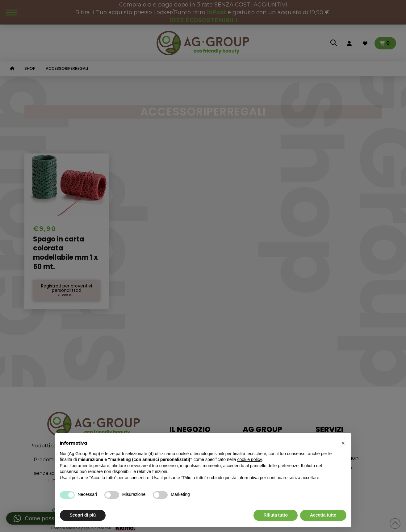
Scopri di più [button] (83, 515)
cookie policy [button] (249, 459)
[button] (343, 443)
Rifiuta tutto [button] (276, 515)
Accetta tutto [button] (323, 515)
